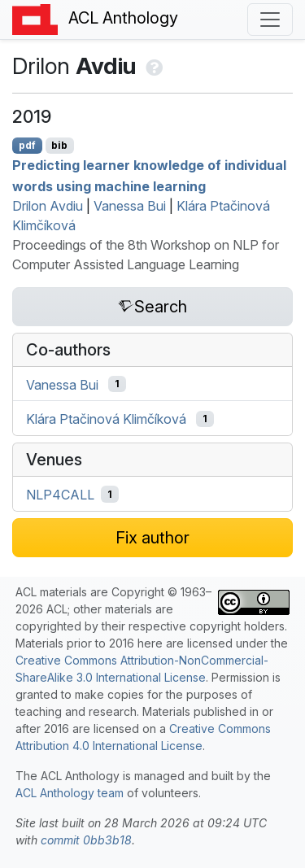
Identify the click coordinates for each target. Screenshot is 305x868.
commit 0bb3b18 (86, 840)
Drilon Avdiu (48, 206)
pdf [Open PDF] (27, 145)
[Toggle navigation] (270, 20)
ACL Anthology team (70, 793)
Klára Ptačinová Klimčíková (106, 419)
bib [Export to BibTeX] (59, 145)
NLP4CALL (60, 495)
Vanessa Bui (130, 206)
